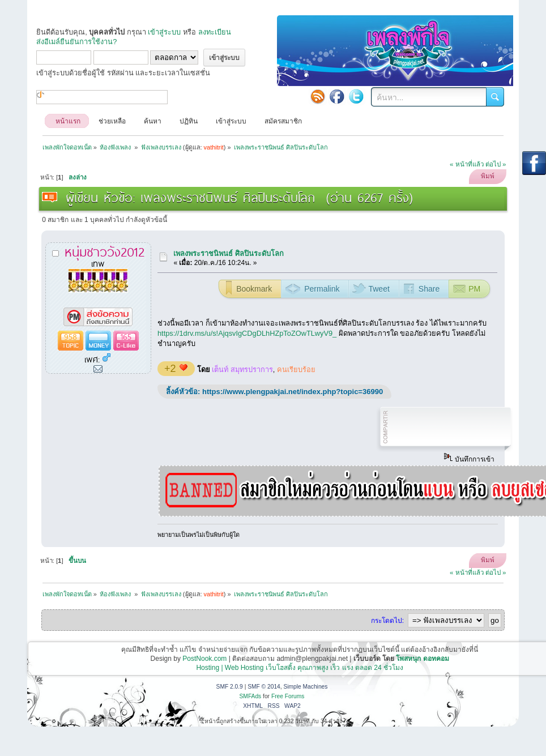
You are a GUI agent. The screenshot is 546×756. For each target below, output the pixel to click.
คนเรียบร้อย (296, 370)
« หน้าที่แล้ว (467, 164)
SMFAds (251, 696)
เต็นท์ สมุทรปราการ (242, 370)
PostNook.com (204, 659)
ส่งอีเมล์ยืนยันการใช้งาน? (76, 42)
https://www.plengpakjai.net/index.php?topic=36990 (293, 392)
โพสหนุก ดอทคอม (422, 659)
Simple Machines (305, 687)
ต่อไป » (496, 164)
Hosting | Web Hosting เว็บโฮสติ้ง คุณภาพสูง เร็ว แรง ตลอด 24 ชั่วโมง (300, 668)
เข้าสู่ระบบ (164, 32)
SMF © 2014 (264, 687)
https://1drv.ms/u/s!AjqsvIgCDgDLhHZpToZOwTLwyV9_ (247, 333)
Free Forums (288, 696)
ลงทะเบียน (215, 32)
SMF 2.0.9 (230, 687)
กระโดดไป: (387, 621)
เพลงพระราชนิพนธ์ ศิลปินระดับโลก (229, 253)
